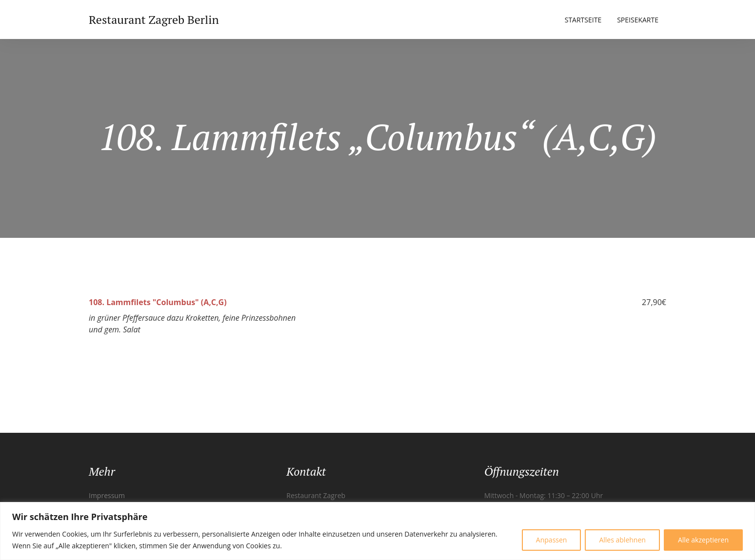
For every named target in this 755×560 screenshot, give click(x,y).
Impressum (107, 495)
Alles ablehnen (622, 540)
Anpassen (552, 540)
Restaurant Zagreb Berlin (154, 19)
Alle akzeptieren (703, 540)
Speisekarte (638, 20)
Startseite (583, 20)
